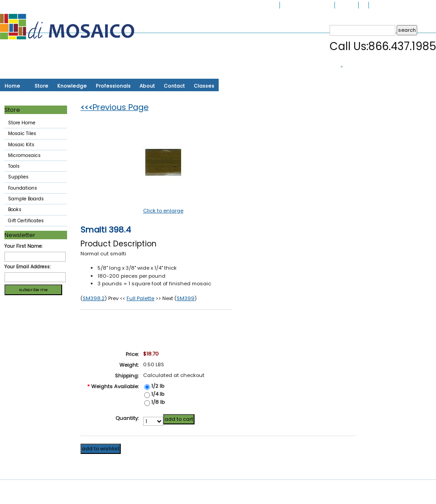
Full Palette (140, 298)
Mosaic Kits (34, 145)
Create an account (414, 5)
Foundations (34, 189)
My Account (321, 5)
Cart (364, 5)
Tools (34, 167)
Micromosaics (34, 156)
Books (15, 210)
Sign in (377, 5)
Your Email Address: (28, 267)
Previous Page (114, 107)
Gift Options (294, 5)
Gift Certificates (26, 221)
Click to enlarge (163, 211)
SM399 (186, 298)
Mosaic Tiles (34, 134)
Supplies (34, 178)
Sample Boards (26, 199)
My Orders (347, 5)
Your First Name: (23, 246)
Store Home (22, 123)
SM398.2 (94, 298)
